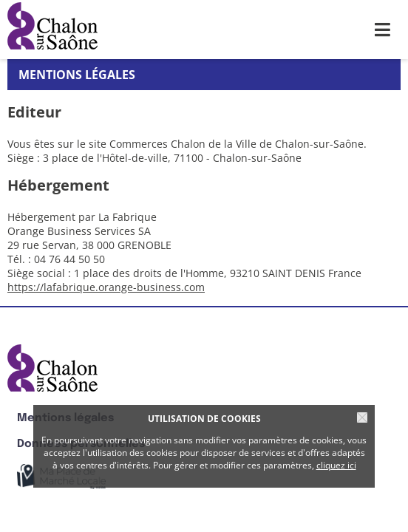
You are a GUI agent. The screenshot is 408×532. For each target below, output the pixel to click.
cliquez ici (336, 465)
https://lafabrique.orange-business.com (106, 287)
